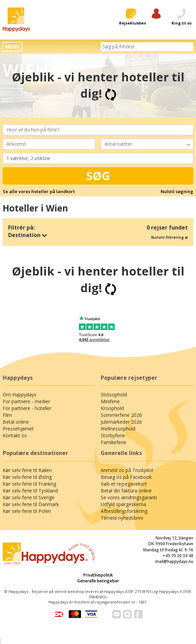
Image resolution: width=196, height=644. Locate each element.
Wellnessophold (118, 429)
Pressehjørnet (18, 429)
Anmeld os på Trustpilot (127, 470)
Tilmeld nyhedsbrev (122, 518)
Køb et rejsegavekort (124, 484)
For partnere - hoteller (27, 408)
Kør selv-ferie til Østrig (27, 477)
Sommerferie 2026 (121, 415)
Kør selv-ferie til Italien (27, 470)
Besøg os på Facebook (126, 477)
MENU (12, 46)
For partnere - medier (26, 401)
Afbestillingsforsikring (124, 511)
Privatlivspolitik (98, 575)
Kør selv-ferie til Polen (27, 511)
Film (7, 415)
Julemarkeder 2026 (121, 422)
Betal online (16, 422)
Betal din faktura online (126, 491)
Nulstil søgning (177, 191)
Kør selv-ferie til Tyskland (30, 491)
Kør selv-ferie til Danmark (31, 504)
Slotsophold (114, 395)
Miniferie (110, 401)
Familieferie (113, 442)
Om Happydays (20, 395)
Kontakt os (15, 435)
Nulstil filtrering (169, 237)
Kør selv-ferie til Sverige (29, 497)
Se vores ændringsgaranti (129, 497)
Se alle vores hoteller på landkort (39, 191)
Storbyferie (113, 435)
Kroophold (112, 408)
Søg (98, 176)
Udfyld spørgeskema (123, 504)
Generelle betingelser (98, 581)
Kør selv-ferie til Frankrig (29, 484)
